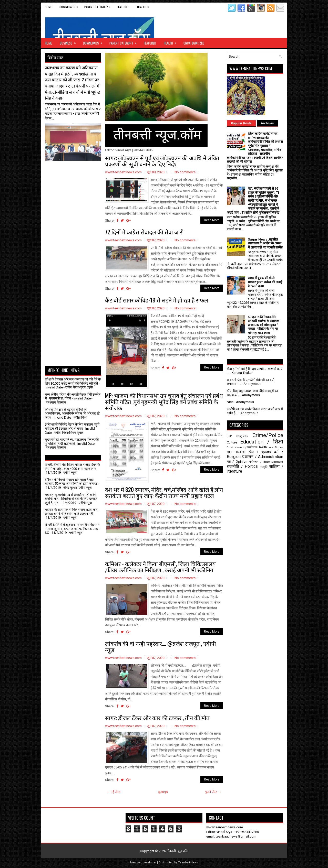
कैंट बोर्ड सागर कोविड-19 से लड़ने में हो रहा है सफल (157, 300)
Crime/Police (268, 435)
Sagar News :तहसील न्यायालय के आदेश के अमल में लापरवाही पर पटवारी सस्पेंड (265, 243)
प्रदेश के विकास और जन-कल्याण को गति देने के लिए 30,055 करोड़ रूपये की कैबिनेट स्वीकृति (73, 381)
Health (144, 6)
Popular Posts (241, 123)
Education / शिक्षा (262, 442)
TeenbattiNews (188, 862)
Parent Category (99, 6)
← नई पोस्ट (114, 792)
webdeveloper (147, 862)
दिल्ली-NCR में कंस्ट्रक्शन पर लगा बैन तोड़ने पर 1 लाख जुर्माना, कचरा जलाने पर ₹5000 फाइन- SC (73, 529)
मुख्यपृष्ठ (163, 792)
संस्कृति (264, 467)
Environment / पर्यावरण (242, 447)
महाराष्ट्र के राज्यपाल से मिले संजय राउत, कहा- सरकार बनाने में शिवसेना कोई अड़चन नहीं (72, 512)
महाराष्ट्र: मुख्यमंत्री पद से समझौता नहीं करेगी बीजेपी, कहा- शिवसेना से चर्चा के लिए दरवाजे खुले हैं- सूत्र (71, 499)
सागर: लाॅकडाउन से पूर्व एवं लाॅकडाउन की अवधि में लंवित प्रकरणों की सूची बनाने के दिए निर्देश (162, 161)
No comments (185, 172)
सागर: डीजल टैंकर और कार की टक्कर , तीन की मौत (157, 718)
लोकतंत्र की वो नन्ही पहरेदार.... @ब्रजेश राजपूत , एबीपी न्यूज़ (161, 646)
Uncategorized (194, 43)
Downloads (70, 6)
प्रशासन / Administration (263, 457)
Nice (230, 402)
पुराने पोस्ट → (213, 792)
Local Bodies (275, 447)
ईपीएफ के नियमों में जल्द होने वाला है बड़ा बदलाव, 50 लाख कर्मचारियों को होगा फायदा (71, 482)
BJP (229, 436)
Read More (212, 220)
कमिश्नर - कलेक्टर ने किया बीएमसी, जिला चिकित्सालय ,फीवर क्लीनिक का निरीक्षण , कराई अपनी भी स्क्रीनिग (160, 567)
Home (48, 7)
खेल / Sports (260, 452)
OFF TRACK (236, 452)
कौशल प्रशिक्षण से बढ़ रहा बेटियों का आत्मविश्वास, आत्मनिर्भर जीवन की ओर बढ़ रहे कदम (72, 414)
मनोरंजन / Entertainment (266, 462)
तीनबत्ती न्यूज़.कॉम (177, 851)
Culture (232, 442)
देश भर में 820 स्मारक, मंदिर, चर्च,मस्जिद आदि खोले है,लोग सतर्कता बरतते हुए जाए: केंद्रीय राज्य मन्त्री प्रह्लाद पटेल (164, 492)
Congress (242, 436)
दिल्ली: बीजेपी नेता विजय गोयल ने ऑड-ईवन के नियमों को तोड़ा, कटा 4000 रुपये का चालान (72, 467)
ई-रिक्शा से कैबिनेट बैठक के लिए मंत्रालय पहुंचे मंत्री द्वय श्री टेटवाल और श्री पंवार (72, 426)
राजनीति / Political (243, 466)
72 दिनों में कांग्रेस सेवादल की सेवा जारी (144, 232)
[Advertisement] (75, 173)
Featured (123, 7)
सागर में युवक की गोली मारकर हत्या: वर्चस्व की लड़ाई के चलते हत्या (265, 282)
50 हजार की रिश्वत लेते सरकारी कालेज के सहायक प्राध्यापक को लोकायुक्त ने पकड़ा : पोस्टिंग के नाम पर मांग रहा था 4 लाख (264, 325)
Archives (267, 123)
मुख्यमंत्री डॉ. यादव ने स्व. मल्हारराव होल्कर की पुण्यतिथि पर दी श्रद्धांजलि (72, 442)
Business (69, 42)
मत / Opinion (237, 462)
